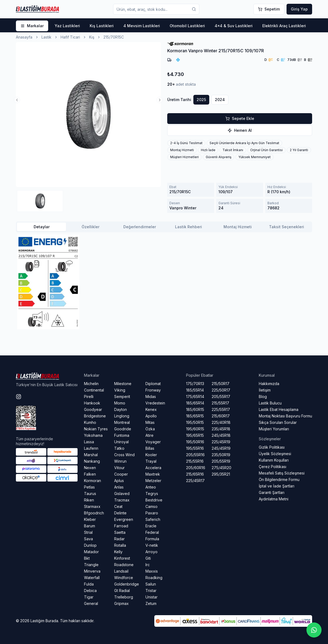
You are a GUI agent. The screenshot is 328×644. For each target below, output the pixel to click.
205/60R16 (196, 468)
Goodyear (93, 409)
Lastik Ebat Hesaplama (279, 409)
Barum (90, 526)
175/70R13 (195, 384)
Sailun (151, 584)
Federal (152, 532)
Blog (263, 397)
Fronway (153, 390)
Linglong (122, 416)
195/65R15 (195, 435)
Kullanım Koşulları (274, 460)
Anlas (119, 487)
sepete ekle (240, 118)
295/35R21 (221, 474)
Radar (119, 539)
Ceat (118, 506)
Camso (151, 506)
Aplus (119, 481)
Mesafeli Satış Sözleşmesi (282, 473)
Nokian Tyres (96, 429)
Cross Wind (124, 455)
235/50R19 (221, 455)
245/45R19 (221, 448)
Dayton (121, 409)
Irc (148, 565)
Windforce (124, 578)
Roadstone (124, 565)
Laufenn (91, 448)
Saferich (153, 519)
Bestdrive (154, 500)
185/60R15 (195, 409)
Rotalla (120, 545)
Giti (148, 558)
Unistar (151, 597)
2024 (220, 100)
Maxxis (152, 571)
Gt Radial (122, 591)
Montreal (122, 422)
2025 (201, 100)
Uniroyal (121, 442)
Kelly (118, 552)
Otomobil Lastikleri (187, 26)
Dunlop (90, 545)
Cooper (121, 474)
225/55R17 (221, 409)
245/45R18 (221, 435)
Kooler (151, 455)
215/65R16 (195, 474)
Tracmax (122, 500)
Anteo (151, 487)
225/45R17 (195, 481)
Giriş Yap (299, 9)
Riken (89, 500)
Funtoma (122, 435)
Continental (94, 390)
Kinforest (122, 558)
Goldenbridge (127, 584)
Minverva (92, 571)
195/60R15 (195, 429)
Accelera (153, 468)
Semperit (122, 397)
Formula (152, 539)
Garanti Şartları (272, 492)
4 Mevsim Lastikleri (142, 26)
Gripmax (121, 603)
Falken (90, 474)
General (91, 603)
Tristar (151, 591)
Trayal (151, 461)
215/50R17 (221, 384)
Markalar (32, 26)
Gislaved (122, 494)
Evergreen (124, 519)
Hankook (92, 403)
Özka (150, 429)
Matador (91, 552)
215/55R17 (220, 403)
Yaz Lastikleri (67, 26)
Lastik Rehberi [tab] (189, 227)
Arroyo (151, 552)
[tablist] (164, 227)
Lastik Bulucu (270, 403)
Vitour (119, 468)
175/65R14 (195, 397)
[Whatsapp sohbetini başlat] (314, 630)
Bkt (87, 558)
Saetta (120, 532)
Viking (120, 390)
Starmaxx (92, 506)
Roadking (154, 578)
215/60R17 (221, 416)
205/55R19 (221, 461)
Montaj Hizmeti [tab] (238, 227)
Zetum (151, 603)
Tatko (119, 448)
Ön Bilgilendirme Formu (279, 479)
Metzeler (153, 481)
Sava (88, 539)
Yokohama (93, 435)
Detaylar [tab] (42, 227)
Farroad (121, 526)
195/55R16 (195, 448)
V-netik (152, 545)
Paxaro (152, 513)
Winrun (120, 461)
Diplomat (153, 384)
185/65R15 (195, 416)
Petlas (89, 487)
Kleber (90, 519)
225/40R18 (221, 422)
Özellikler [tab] (90, 227)
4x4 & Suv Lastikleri (234, 26)
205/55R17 (221, 397)
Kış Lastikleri (102, 26)
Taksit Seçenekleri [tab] (287, 227)
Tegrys (152, 494)
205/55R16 (195, 455)
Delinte (120, 513)
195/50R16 (195, 442)
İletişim (265, 390)
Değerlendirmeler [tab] (140, 227)
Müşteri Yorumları (274, 429)
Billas (150, 448)
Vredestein (155, 403)
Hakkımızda (269, 384)
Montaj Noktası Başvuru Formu (285, 416)
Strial (88, 532)
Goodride (123, 429)
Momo (120, 403)
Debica (90, 591)
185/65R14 (195, 403)
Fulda (89, 584)
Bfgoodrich (94, 513)
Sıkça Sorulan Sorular (278, 422)
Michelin (91, 384)
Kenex (151, 409)
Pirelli (89, 397)
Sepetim (269, 9)
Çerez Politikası (273, 467)
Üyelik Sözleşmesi (275, 454)
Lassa (89, 442)
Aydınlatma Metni (274, 499)
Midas (151, 397)
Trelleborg (124, 597)
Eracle (151, 526)
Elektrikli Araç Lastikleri (284, 26)
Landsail (121, 571)
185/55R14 (195, 390)
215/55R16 (195, 461)
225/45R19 (221, 442)
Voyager (153, 442)
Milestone (123, 384)
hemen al (240, 130)
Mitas (150, 422)
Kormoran (93, 481)
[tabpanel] (164, 282)
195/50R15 (195, 422)
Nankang (92, 461)
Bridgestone (95, 416)
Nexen (90, 468)
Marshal (91, 455)
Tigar (89, 597)
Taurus (90, 494)
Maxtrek (153, 474)
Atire (149, 435)
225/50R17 (221, 390)
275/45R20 (221, 468)
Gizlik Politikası (272, 447)
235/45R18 (221, 429)
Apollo (151, 416)
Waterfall (92, 578)
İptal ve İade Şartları (277, 486)
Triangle (91, 565)
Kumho (90, 422)
